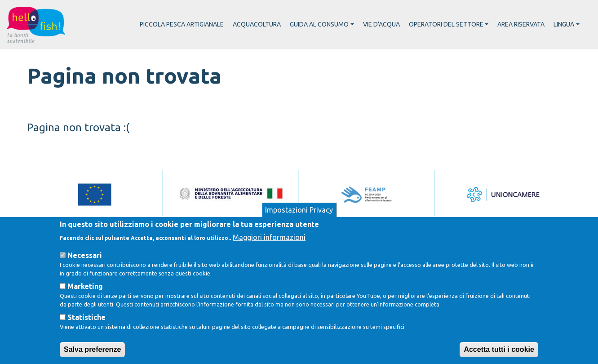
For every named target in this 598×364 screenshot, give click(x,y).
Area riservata (521, 24)
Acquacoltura (257, 24)
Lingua (564, 24)
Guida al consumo (319, 24)
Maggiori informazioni (269, 249)
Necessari (85, 266)
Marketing (85, 298)
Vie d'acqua (381, 24)
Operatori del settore (446, 24)
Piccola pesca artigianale (182, 24)
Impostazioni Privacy (299, 222)
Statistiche (86, 329)
